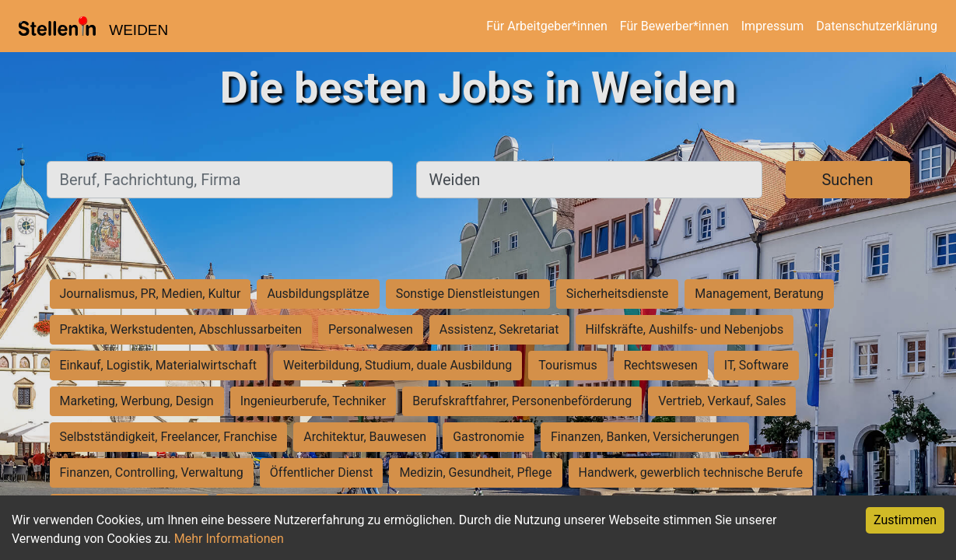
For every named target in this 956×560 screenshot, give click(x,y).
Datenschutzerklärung (877, 26)
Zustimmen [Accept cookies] (905, 520)
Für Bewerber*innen (674, 26)
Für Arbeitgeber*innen (546, 26)
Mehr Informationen (229, 539)
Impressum (773, 26)
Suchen (847, 180)
